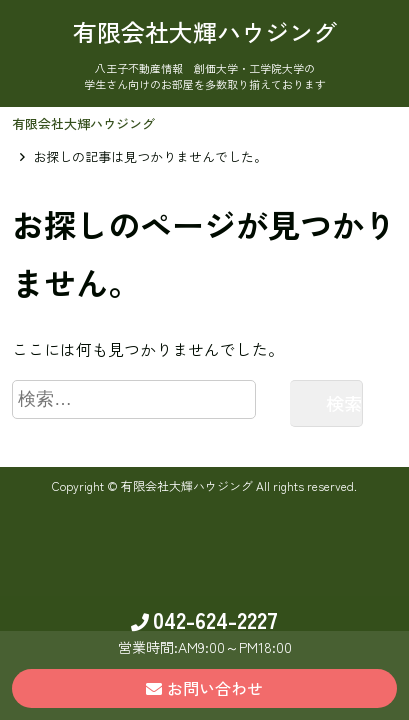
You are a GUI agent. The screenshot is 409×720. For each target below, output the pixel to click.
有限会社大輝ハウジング (83, 123)
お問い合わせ (204, 688)
